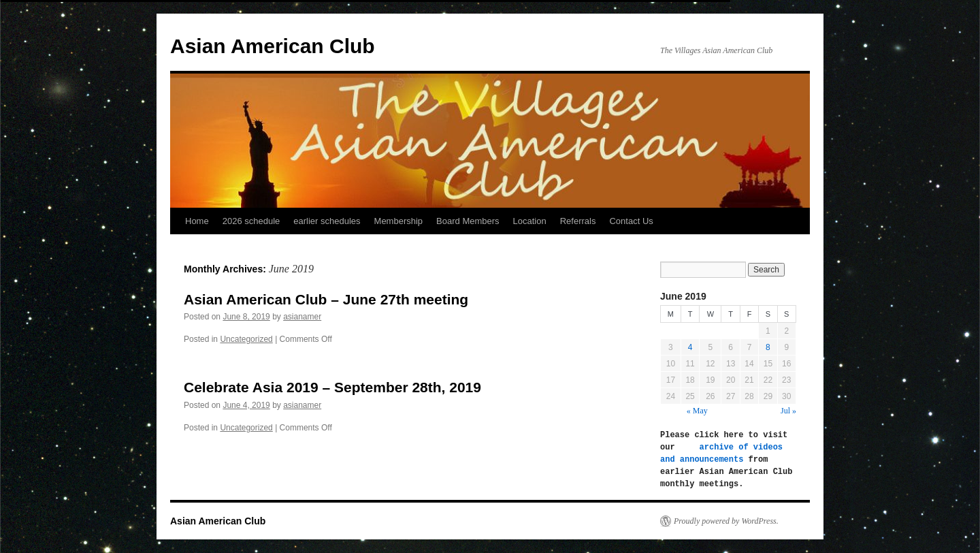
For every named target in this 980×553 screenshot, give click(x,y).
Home (197, 221)
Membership (399, 221)
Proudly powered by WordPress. (726, 521)
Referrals (578, 221)
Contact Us (631, 221)
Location (530, 221)
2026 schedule (251, 221)
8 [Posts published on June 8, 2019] (768, 347)
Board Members (468, 221)
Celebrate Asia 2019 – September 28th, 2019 (332, 387)
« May (697, 411)
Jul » (788, 411)
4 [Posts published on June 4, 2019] (690, 347)
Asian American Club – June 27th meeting (326, 299)
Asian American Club (273, 46)
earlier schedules (327, 221)
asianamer (302, 317)
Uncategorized (246, 339)
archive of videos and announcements (724, 453)
